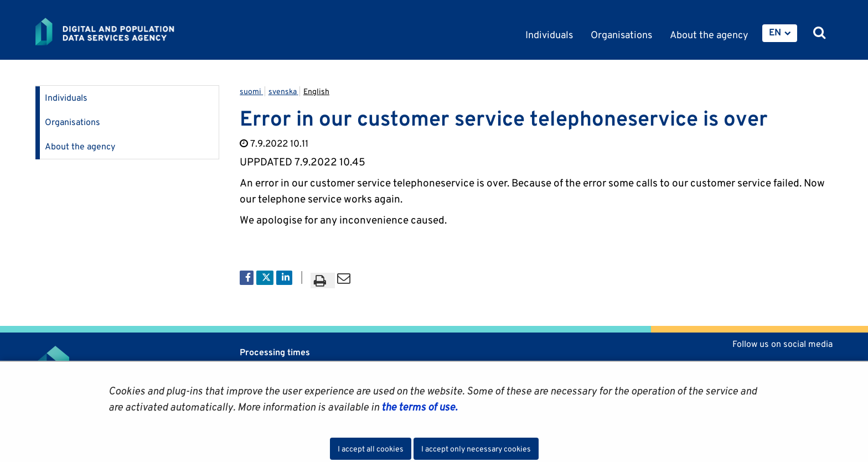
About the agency (80, 146)
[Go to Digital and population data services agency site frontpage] (134, 32)
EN (775, 32)
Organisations (73, 122)
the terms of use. (418, 407)
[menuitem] (780, 33)
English (316, 91)
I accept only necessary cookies (476, 449)
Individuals (66, 98)
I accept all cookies (371, 449)
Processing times (275, 352)
